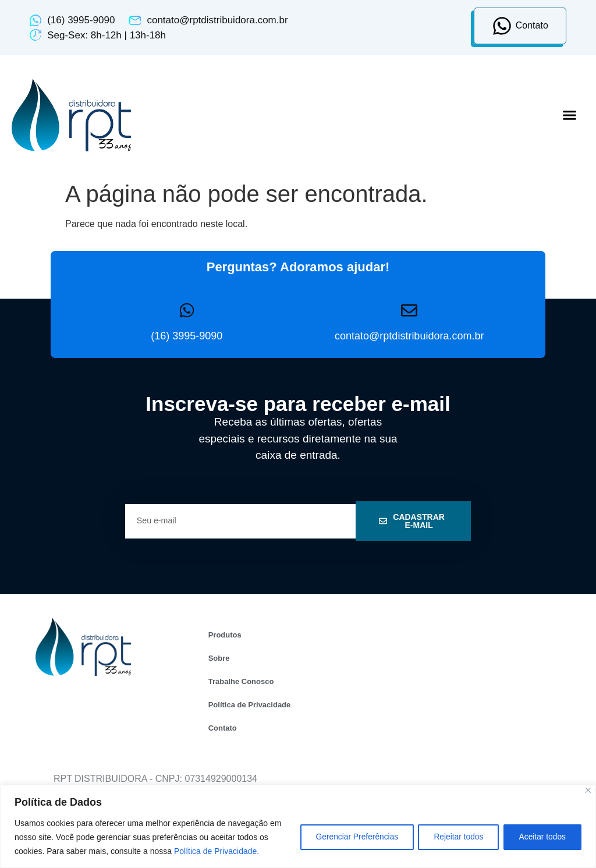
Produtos (225, 635)
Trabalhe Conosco (241, 681)
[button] (570, 115)
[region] (298, 826)
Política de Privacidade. (228, 851)
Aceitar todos (541, 837)
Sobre (219, 658)
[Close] (588, 790)
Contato (223, 728)
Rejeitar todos (453, 837)
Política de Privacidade (250, 705)
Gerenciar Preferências (348, 837)
